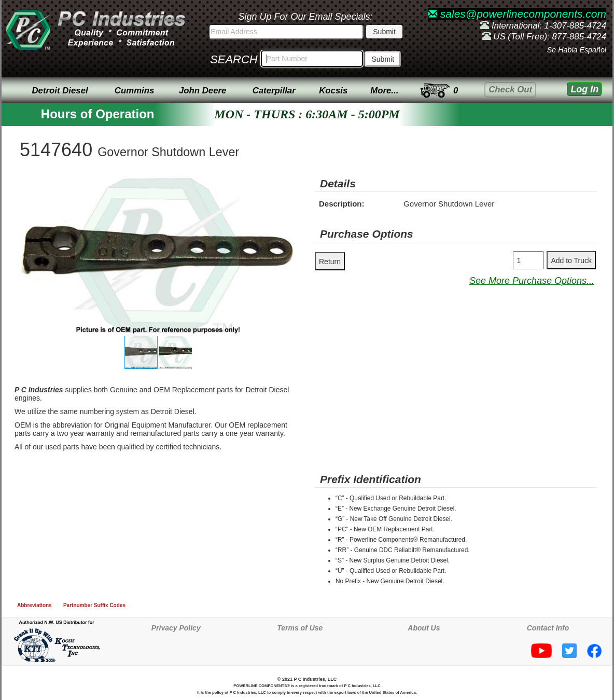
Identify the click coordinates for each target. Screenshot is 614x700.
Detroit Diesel (60, 91)
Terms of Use (300, 628)
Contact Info (548, 628)
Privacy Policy (176, 628)
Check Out (510, 90)
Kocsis (333, 91)
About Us (424, 628)
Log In (584, 89)
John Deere (203, 91)
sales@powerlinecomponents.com (517, 14)
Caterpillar (274, 91)
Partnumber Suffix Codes (94, 605)
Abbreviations (34, 605)
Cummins (134, 91)
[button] (290, 185)
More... (384, 91)
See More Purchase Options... (532, 281)
